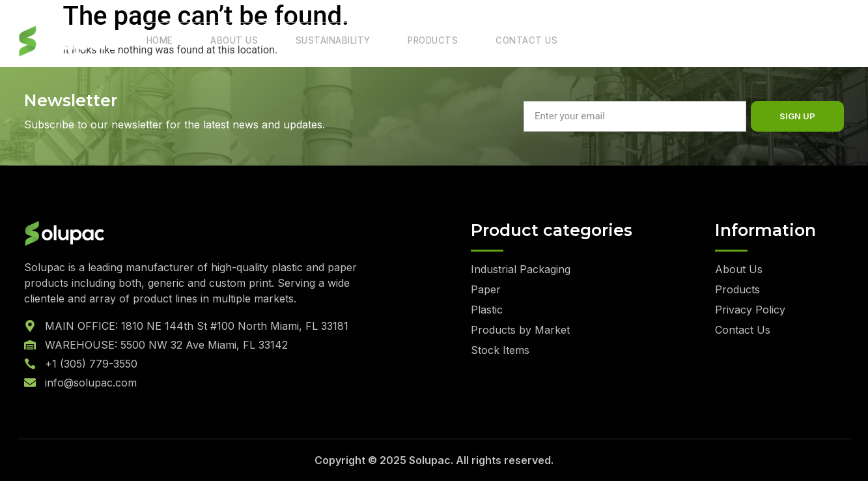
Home (157, 41)
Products (415, 41)
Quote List (793, 41)
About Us (225, 41)
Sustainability (319, 41)
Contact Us (502, 41)
